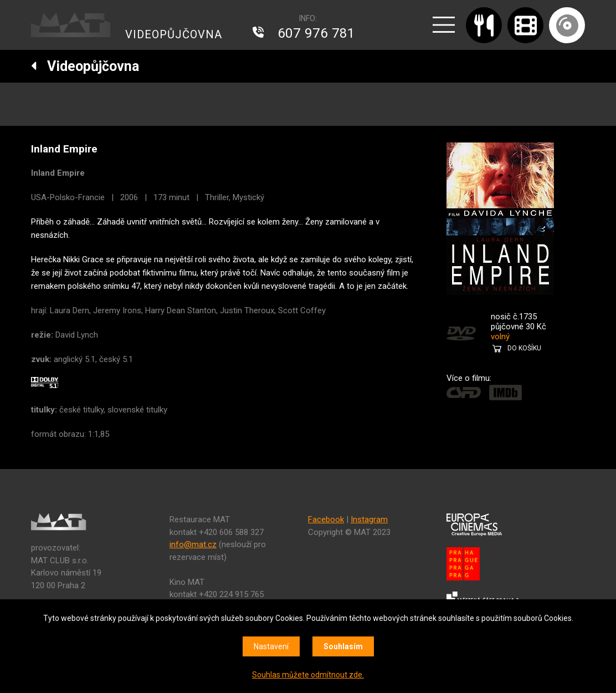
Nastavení (271, 646)
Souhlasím (343, 646)
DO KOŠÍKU (524, 348)
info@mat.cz (193, 544)
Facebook (326, 519)
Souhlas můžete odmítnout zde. (308, 675)
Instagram (369, 519)
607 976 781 (316, 33)
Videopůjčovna (85, 66)
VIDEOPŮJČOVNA (174, 34)
